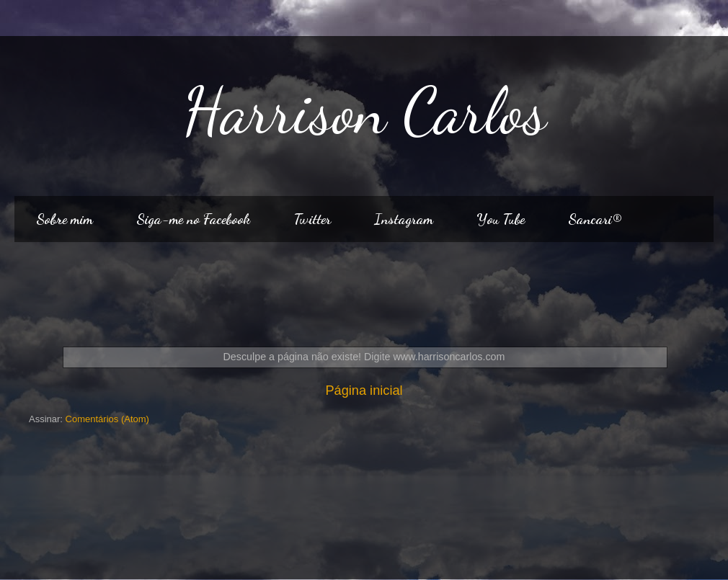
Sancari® (595, 219)
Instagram (404, 219)
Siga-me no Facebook (193, 219)
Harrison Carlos (364, 111)
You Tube (501, 219)
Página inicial (364, 391)
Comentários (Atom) (107, 419)
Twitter (312, 219)
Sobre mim (65, 219)
